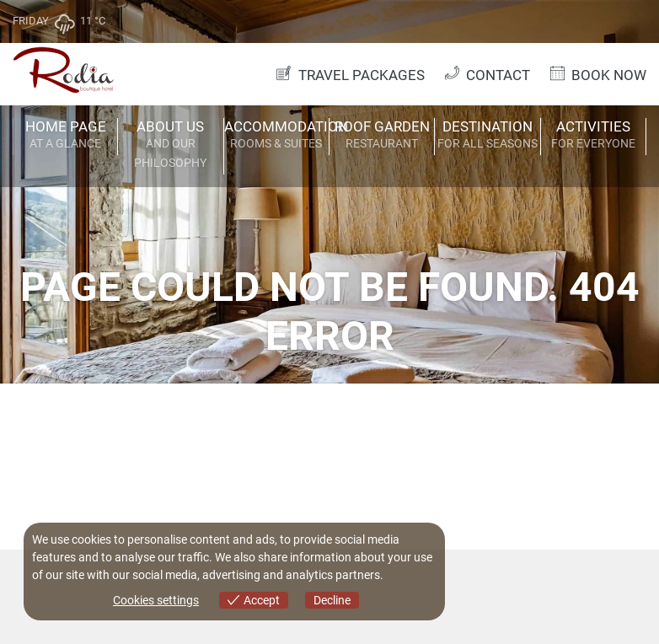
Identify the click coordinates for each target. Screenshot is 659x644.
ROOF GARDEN (382, 136)
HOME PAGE (65, 136)
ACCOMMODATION (277, 136)
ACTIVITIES (593, 136)
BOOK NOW (597, 74)
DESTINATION (487, 136)
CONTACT (486, 74)
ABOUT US (170, 145)
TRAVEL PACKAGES (348, 74)
